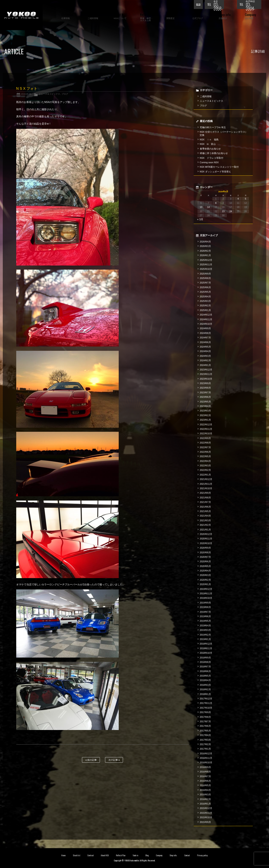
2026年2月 (205, 251)
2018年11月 (206, 648)
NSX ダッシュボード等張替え (215, 172)
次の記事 (114, 760)
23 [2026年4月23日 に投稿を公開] (223, 211)
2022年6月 (205, 452)
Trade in (135, 855)
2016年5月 (205, 785)
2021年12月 (206, 479)
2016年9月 (205, 767)
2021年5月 (205, 511)
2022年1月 (205, 475)
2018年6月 (205, 671)
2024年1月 (205, 365)
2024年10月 (206, 324)
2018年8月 (205, 662)
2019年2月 (205, 635)
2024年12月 (206, 315)
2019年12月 (206, 589)
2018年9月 (205, 658)
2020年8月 (205, 552)
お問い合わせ (199, 5)
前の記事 (91, 760)
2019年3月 (205, 630)
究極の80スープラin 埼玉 (213, 127)
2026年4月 (205, 242)
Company (159, 855)
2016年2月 (205, 799)
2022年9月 (205, 438)
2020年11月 (206, 539)
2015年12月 (206, 808)
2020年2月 (205, 580)
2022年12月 (206, 424)
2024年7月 (205, 338)
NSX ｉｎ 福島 (209, 140)
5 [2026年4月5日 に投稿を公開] (246, 199)
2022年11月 (206, 429)
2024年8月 (205, 333)
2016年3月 (205, 795)
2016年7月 (205, 776)
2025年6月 (205, 287)
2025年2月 (205, 305)
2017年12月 (206, 699)
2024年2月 (205, 360)
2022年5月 (205, 456)
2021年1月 (205, 530)
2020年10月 (206, 543)
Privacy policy (202, 855)
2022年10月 (206, 433)
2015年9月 (205, 822)
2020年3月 (205, 575)
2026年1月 (205, 255)
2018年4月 (205, 680)
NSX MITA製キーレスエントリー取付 (219, 167)
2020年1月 (205, 584)
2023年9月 (205, 383)
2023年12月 (206, 370)
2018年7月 (205, 667)
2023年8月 (205, 388)
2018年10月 (206, 653)
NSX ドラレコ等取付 (212, 158)
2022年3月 (205, 466)
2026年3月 (205, 246)
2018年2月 (205, 689)
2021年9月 (205, 493)
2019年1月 (205, 639)
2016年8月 (205, 772)
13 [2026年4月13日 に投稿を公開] (201, 207)
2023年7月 (205, 392)
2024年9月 (205, 328)
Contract (91, 855)
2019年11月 (206, 593)
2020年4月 (205, 571)
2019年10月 (206, 598)
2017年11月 (206, 703)
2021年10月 (206, 488)
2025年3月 (205, 301)
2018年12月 (206, 644)
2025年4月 (205, 297)
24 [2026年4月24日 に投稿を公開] (231, 211)
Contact (187, 855)
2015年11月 (206, 813)
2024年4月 (205, 351)
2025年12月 (206, 260)
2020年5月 (205, 566)
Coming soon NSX (209, 162)
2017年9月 (205, 712)
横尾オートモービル (21, 15)
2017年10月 (206, 708)
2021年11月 (206, 484)
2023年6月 (205, 397)
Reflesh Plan (121, 855)
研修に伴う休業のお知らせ (214, 153)
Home (63, 855)
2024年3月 (205, 356)
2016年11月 (206, 758)
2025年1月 (205, 310)
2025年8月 (205, 278)
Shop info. (173, 855)
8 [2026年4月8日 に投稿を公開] (216, 203)
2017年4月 (205, 735)
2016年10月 (206, 762)
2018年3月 (205, 685)
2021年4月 (205, 516)
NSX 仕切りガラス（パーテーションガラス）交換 (223, 133)
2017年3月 (205, 740)
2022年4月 (205, 461)
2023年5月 (205, 402)
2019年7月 (205, 612)
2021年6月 (205, 507)
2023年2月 (205, 415)
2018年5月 (205, 676)
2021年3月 (205, 520)
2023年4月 (205, 406)
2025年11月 (206, 264)
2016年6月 (205, 781)
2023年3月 (205, 411)
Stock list (77, 855)
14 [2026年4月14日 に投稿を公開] (208, 207)
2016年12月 (206, 753)
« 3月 (200, 219)
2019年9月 (205, 603)
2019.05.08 (26, 94)
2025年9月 (205, 274)
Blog (147, 855)
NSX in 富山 (208, 144)
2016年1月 (205, 804)
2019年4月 (205, 626)
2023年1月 (205, 420)
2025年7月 (205, 283)
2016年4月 (205, 790)
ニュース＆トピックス (49, 94)
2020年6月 (205, 561)
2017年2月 (205, 744)
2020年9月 (205, 548)
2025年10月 (206, 269)
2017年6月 (205, 726)
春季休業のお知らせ (210, 149)
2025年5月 (205, 292)
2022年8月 (205, 443)
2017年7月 (205, 721)
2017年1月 (205, 749)
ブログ (65, 94)
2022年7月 (205, 447)
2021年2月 (205, 525)
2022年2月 (205, 470)
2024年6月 (205, 342)
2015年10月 (206, 817)
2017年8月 (205, 717)
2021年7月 (205, 502)
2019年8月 (205, 607)
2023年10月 (206, 379)
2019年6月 (205, 616)
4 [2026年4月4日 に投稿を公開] (238, 199)
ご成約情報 (206, 96)
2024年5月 (205, 347)
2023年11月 (206, 374)
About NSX (105, 855)
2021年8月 (205, 498)
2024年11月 (206, 319)
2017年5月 (205, 731)
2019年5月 (205, 621)
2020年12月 (206, 534)
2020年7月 (205, 557)
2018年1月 (205, 694)
